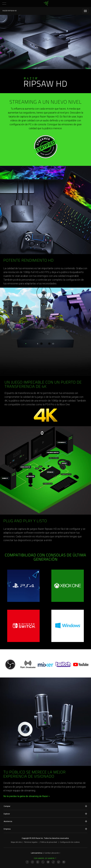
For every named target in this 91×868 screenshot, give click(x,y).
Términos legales (31, 842)
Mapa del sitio (16, 842)
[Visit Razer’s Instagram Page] (32, 862)
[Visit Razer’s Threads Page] (38, 862)
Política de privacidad (49, 842)
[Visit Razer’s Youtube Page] (48, 862)
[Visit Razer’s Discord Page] (64, 862)
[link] (46, 4)
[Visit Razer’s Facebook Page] (27, 862)
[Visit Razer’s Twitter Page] (43, 862)
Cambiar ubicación (52, 853)
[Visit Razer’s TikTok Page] (53, 862)
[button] (4, 4)
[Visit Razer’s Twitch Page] (59, 862)
